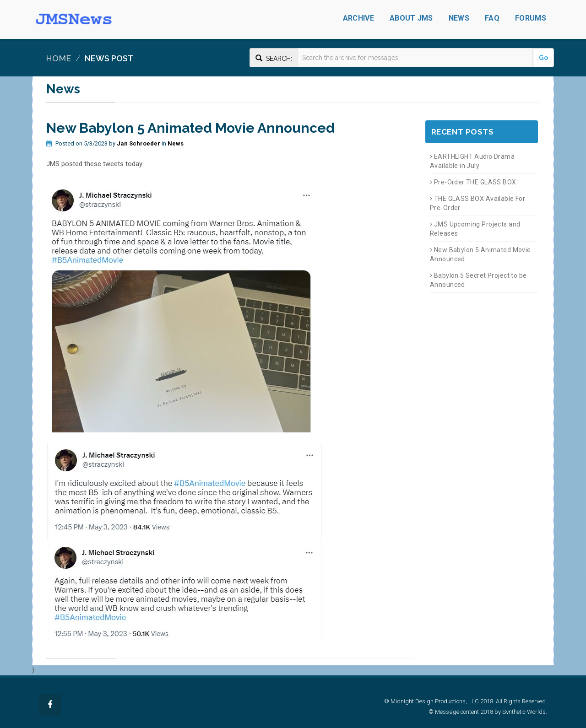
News (459, 18)
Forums (531, 18)
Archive (358, 18)
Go (543, 58)
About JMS (411, 18)
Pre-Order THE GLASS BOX (473, 182)
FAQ (492, 18)
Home (58, 58)
